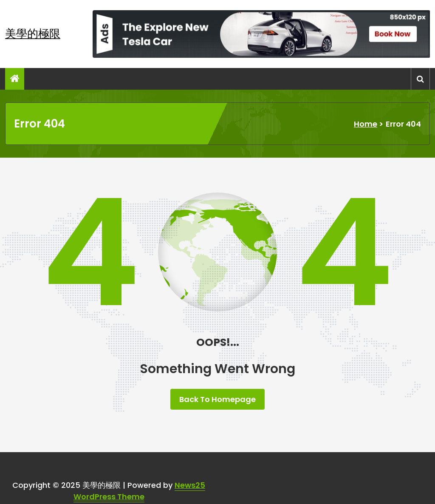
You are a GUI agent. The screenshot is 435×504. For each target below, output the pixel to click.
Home (366, 124)
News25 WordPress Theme (140, 491)
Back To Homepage (217, 399)
